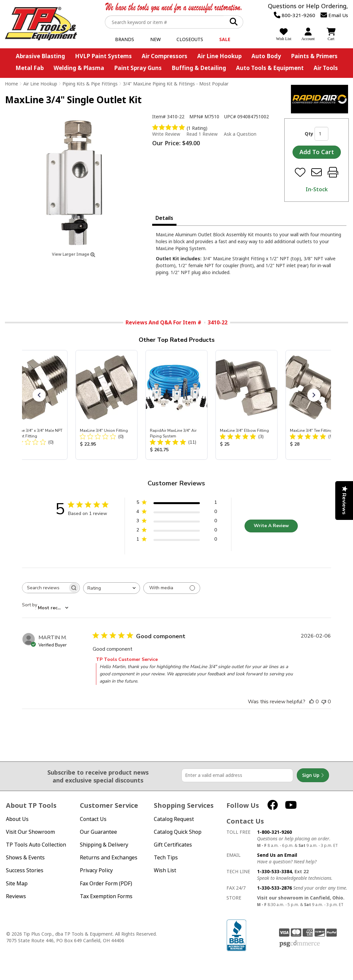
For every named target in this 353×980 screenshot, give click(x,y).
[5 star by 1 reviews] (177, 504)
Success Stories (25, 870)
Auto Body (266, 56)
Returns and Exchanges (109, 858)
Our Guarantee (98, 832)
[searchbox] (45, 588)
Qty (309, 134)
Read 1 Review (202, 134)
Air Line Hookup (219, 56)
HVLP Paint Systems (103, 56)
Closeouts (190, 39)
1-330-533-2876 (274, 888)
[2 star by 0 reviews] (177, 531)
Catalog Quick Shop (178, 832)
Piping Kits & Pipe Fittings (90, 84)
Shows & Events (25, 858)
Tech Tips (166, 858)
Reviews (16, 896)
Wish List (165, 870)
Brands (125, 39)
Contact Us (93, 819)
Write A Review (271, 526)
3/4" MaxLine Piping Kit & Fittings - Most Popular (176, 84)
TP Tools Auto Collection (36, 845)
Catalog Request (174, 819)
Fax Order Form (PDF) (106, 884)
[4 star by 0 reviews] (177, 513)
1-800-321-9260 (274, 832)
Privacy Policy (96, 870)
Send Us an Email (277, 855)
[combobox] (112, 588)
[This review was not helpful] (324, 702)
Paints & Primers (314, 56)
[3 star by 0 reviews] (177, 522)
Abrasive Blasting (40, 56)
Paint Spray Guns (138, 68)
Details (164, 218)
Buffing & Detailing (199, 68)
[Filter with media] (172, 588)
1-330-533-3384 (274, 871)
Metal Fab (30, 68)
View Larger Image (74, 254)
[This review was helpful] (312, 702)
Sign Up (313, 775)
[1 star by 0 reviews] (177, 540)
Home (12, 84)
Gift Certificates (173, 845)
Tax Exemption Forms (106, 896)
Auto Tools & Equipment (270, 68)
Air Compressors (165, 56)
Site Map (17, 884)
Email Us (334, 15)
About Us (17, 819)
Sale (225, 39)
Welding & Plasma (79, 68)
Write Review (166, 134)
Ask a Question (240, 134)
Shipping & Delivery (104, 845)
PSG (300, 944)
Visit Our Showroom (30, 832)
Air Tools (326, 68)
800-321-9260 (294, 15)
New (155, 39)
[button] (39, 395)
